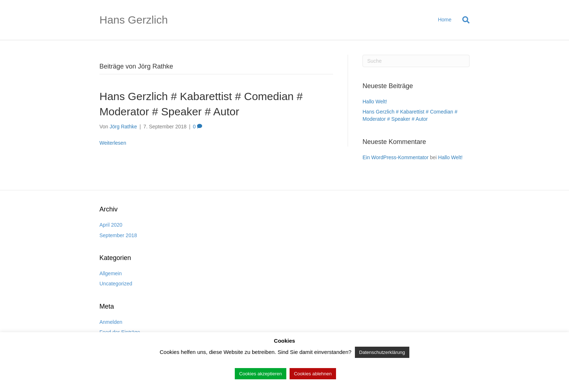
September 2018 (118, 235)
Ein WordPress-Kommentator (396, 157)
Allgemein (110, 273)
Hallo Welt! (375, 102)
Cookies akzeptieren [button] (261, 374)
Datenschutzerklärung (382, 352)
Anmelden (111, 322)
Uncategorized (116, 284)
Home (445, 20)
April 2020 (111, 225)
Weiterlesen (113, 143)
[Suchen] (463, 20)
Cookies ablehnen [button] (313, 374)
